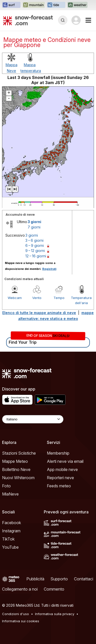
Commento (54, 589)
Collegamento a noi (20, 589)
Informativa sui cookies (21, 621)
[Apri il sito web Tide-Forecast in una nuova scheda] (56, 5)
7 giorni (34, 227)
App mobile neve (62, 469)
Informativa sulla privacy (55, 614)
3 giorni (34, 222)
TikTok (8, 539)
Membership (58, 453)
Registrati (49, 269)
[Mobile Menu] (88, 20)
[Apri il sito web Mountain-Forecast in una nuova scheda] (34, 5)
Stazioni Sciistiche (19, 453)
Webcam (15, 298)
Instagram (11, 531)
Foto (6, 486)
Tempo (59, 298)
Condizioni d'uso (15, 614)
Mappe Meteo (15, 461)
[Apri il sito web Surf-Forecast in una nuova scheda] (11, 5)
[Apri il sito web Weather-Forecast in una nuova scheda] (77, 5)
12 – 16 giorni (36, 256)
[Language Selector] (33, 419)
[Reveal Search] (63, 20)
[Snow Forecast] (28, 20)
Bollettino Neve (16, 469)
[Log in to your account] (76, 20)
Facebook (12, 523)
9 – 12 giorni (35, 251)
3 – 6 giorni (34, 240)
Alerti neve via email (65, 461)
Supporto (59, 579)
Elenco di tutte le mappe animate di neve (39, 313)
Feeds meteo (59, 486)
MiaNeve (10, 494)
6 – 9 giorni (35, 245)
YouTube (10, 547)
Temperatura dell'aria (81, 300)
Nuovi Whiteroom (18, 478)
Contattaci (84, 579)
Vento (37, 298)
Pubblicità (35, 579)
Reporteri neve (60, 478)
